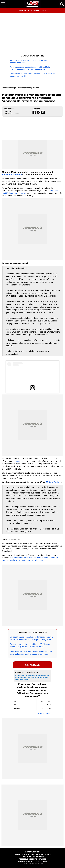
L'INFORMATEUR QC (9, 88)
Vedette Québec (54, 482)
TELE (44, 10)
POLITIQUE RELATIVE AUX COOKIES (33, 861)
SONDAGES (24, 10)
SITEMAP (32, 864)
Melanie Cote (8, 111)
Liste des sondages (43, 713)
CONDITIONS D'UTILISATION (33, 857)
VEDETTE (35, 10)
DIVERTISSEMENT (24, 88)
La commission (19, 461)
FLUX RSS (25, 864)
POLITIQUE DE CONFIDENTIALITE (33, 859)
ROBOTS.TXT (39, 864)
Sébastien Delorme (12, 175)
